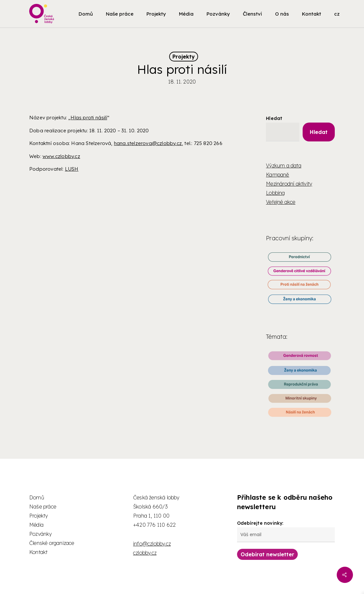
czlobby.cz (145, 553)
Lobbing (275, 193)
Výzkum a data (284, 165)
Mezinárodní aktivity (289, 184)
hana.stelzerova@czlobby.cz (148, 143)
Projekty (184, 57)
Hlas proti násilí (89, 118)
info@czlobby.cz (152, 544)
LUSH (72, 169)
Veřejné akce (281, 202)
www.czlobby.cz (61, 156)
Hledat (274, 118)
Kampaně (277, 175)
